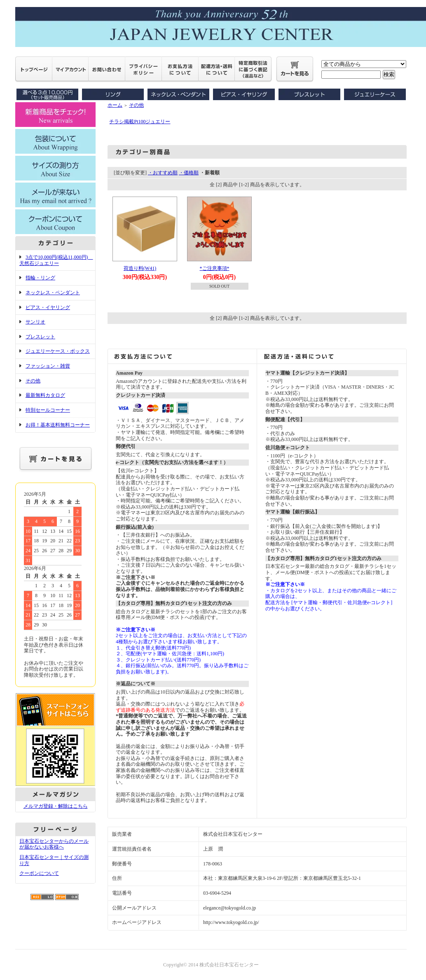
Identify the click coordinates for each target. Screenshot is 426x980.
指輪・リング (40, 278)
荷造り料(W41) (140, 268)
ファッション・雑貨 (48, 366)
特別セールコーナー (48, 410)
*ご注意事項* (215, 268)
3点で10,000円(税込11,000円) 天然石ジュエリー (56, 260)
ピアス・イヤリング (48, 307)
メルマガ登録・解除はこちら (56, 806)
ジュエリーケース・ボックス (58, 351)
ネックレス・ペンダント (53, 293)
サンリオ (35, 322)
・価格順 (189, 173)
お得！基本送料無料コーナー (58, 425)
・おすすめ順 (163, 173)
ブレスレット (40, 337)
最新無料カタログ (45, 395)
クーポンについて (39, 873)
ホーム (115, 105)
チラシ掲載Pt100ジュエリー (140, 122)
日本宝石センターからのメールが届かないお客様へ (54, 844)
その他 (33, 381)
